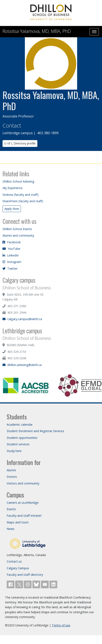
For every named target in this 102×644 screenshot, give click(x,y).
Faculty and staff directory (25, 575)
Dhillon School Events (17, 229)
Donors (12, 477)
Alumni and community (18, 235)
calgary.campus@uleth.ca (22, 319)
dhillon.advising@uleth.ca (22, 365)
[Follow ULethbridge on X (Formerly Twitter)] (20, 584)
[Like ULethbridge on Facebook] (11, 584)
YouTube (11, 249)
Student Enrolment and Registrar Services (35, 431)
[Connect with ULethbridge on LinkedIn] (53, 584)
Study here (14, 451)
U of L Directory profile (20, 143)
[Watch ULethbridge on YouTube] (45, 584)
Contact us (14, 561)
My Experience (13, 188)
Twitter (10, 269)
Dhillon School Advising (18, 181)
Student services (18, 444)
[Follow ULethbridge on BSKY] (37, 584)
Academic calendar (20, 424)
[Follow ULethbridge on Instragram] (28, 584)
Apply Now (12, 209)
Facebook (12, 242)
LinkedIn (11, 255)
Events (11, 509)
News (11, 529)
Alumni (11, 470)
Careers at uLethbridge (23, 503)
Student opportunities (22, 438)
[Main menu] (94, 32)
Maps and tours (18, 522)
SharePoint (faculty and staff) (23, 201)
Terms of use (61, 625)
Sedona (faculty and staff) (20, 195)
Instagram (12, 262)
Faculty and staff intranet (24, 516)
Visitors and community (23, 483)
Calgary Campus (18, 568)
